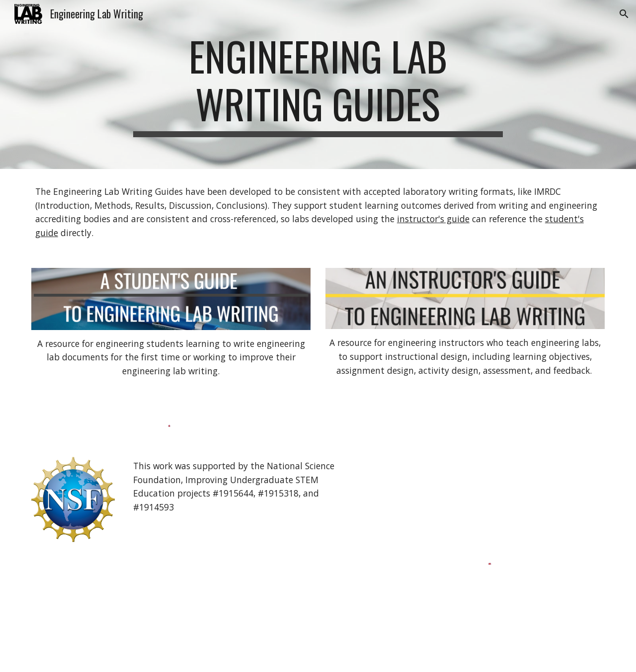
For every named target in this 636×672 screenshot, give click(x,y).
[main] (318, 84)
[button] (624, 14)
